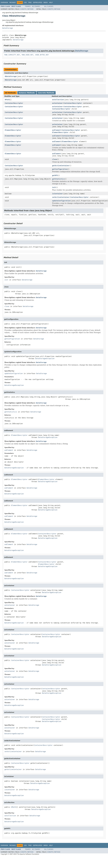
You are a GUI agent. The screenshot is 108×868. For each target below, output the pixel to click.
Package (13, 3)
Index (46, 3)
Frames (28, 6)
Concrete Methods (46, 93)
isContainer (57, 194)
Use (25, 3)
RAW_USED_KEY (28, 55)
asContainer (57, 103)
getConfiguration (60, 169)
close (55, 159)
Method (30, 9)
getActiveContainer (61, 166)
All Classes (49, 6)
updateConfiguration (61, 201)
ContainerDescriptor (14, 103)
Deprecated (38, 3)
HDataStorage (11, 76)
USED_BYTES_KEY (42, 55)
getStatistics (58, 179)
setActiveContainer (61, 197)
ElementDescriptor (13, 130)
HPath (7, 100)
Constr (23, 9)
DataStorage (8, 28)
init (54, 187)
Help (51, 3)
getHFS (55, 175)
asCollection (58, 100)
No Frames (36, 6)
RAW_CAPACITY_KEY (12, 55)
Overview (4, 3)
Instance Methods (27, 93)
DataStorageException (45, 359)
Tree (30, 3)
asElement (57, 130)
